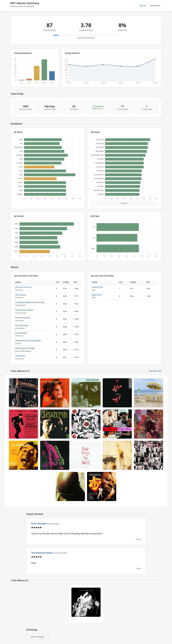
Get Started (155, 6)
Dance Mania (21, 295)
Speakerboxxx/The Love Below (28, 341)
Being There (97, 295)
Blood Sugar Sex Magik (25, 348)
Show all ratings (37, 637)
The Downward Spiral (24, 310)
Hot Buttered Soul (23, 318)
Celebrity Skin (97, 287)
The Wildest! (20, 356)
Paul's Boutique (22, 325)
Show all (124, 203)
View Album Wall (155, 371)
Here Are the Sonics (23, 287)
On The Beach (21, 333)
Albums (143, 6)
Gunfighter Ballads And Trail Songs (30, 302)
